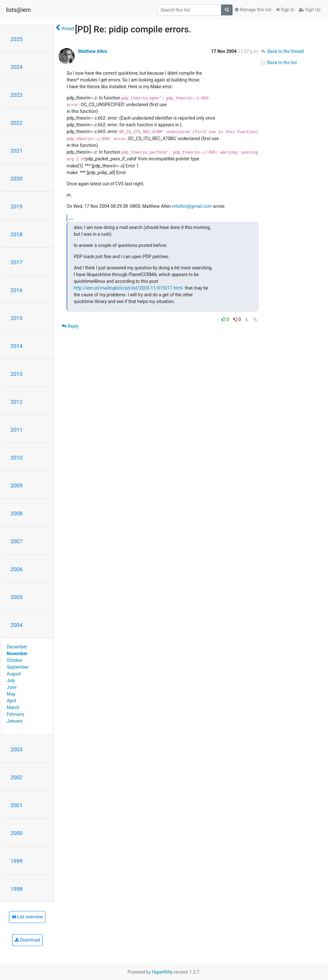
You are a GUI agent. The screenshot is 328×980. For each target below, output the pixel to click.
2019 (17, 207)
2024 (17, 67)
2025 (17, 39)
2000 (17, 833)
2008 (17, 513)
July (11, 680)
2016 (17, 290)
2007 (17, 541)
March (13, 707)
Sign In (285, 10)
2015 (17, 318)
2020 (17, 179)
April (11, 701)
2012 (17, 402)
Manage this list (253, 10)
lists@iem (18, 10)
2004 (17, 625)
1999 (17, 861)
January (15, 721)
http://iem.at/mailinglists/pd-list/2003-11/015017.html (128, 288)
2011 (17, 430)
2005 (17, 597)
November (17, 654)
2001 (17, 805)
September (18, 667)
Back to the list (279, 63)
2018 (17, 234)
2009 (17, 486)
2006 (17, 569)
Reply (70, 326)
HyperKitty (162, 972)
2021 (17, 151)
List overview (27, 917)
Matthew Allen (93, 51)
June (12, 687)
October (15, 660)
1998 (17, 889)
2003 (17, 749)
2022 (17, 123)
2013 (17, 374)
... (71, 218)
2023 (17, 95)
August (14, 674)
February (15, 714)
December (17, 647)
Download (27, 940)
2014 (17, 346)
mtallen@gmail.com (192, 206)
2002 (17, 777)
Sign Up (310, 10)
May (11, 694)
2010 (17, 458)
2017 (17, 262)
